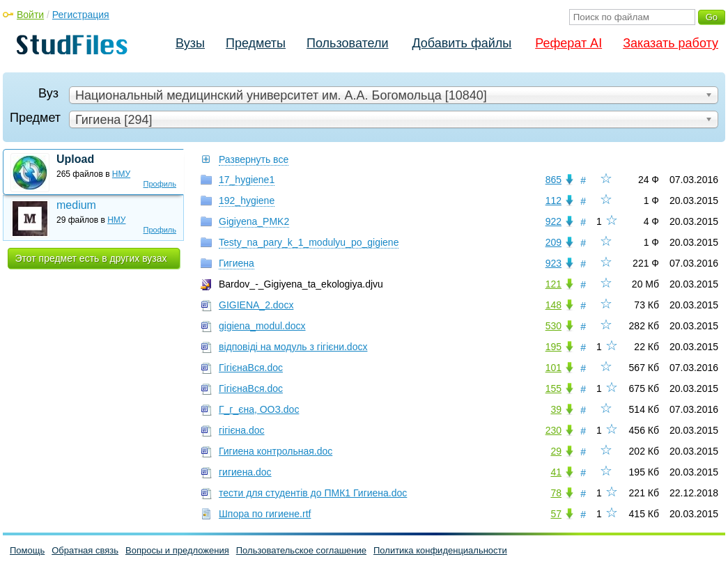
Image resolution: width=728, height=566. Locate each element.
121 (553, 284)
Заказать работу (671, 43)
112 (553, 201)
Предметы (256, 43)
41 (556, 472)
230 (553, 430)
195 (553, 347)
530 (553, 326)
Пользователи (347, 43)
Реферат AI (568, 43)
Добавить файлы (462, 43)
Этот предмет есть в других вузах (91, 258)
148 (553, 305)
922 (553, 221)
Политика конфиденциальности (440, 550)
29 (556, 451)
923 (553, 263)
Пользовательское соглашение (301, 550)
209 (553, 242)
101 (553, 368)
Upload (75, 159)
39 (556, 409)
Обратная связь (85, 550)
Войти (30, 15)
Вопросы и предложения (177, 550)
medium (76, 205)
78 (556, 493)
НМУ (121, 174)
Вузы (190, 43)
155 (553, 388)
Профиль (160, 184)
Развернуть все (254, 159)
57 (556, 514)
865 (553, 180)
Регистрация (81, 15)
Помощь (27, 550)
